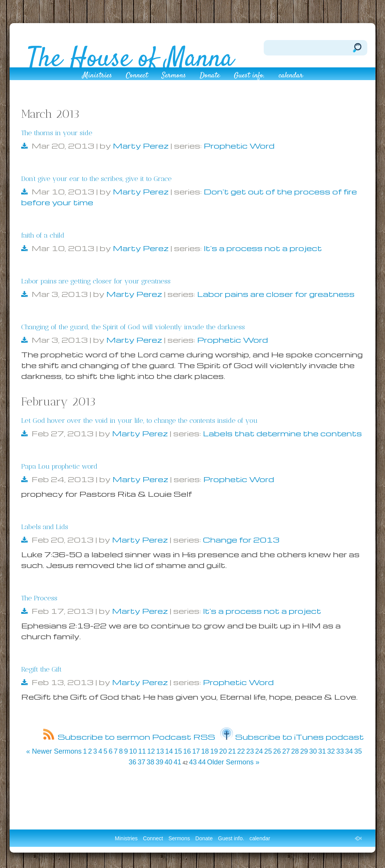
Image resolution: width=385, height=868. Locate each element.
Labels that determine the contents (282, 433)
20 (223, 751)
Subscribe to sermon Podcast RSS (129, 737)
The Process (39, 598)
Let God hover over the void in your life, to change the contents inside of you (139, 421)
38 (151, 762)
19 (214, 751)
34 (349, 751)
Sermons (174, 77)
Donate (210, 77)
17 (196, 751)
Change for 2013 (241, 540)
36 (132, 762)
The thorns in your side (57, 133)
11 (142, 751)
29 (304, 751)
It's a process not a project (263, 248)
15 (178, 751)
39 (159, 762)
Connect (137, 77)
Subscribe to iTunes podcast (292, 737)
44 (202, 762)
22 (241, 751)
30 (313, 751)
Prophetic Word (239, 146)
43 (193, 762)
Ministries (97, 77)
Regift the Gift (41, 669)
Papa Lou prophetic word (59, 466)
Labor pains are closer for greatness (276, 294)
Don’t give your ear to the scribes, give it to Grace (96, 179)
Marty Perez (141, 146)
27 (286, 751)
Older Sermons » (233, 762)
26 (277, 751)
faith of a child (43, 235)
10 (133, 751)
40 (169, 762)
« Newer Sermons (54, 751)
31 (322, 751)
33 (340, 751)
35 (358, 751)
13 (160, 751)
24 (259, 751)
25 (268, 751)
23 (250, 751)
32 (331, 751)
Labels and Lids (45, 527)
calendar (291, 77)
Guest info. (249, 77)
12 (151, 751)
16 (187, 751)
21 (232, 751)
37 (141, 762)
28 (295, 751)
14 (169, 751)
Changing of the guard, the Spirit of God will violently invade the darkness (133, 327)
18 (205, 751)
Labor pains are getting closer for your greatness (96, 281)
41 (177, 762)
